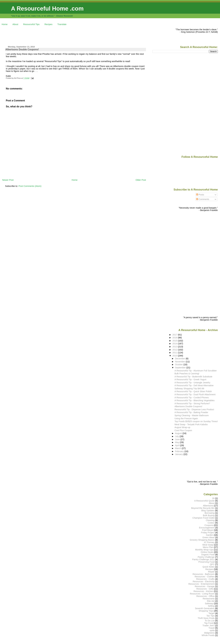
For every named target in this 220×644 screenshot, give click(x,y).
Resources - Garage (205, 586)
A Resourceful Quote (204, 501)
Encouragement (207, 528)
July (177, 436)
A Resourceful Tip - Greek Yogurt (190, 379)
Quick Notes (209, 567)
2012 (175, 350)
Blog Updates (208, 511)
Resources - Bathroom (204, 574)
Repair (211, 572)
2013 (175, 347)
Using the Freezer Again (186, 418)
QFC (212, 564)
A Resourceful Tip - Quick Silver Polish (193, 391)
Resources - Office (205, 596)
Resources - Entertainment (201, 584)
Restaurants (209, 599)
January (179, 454)
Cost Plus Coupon (183, 430)
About (15, 24)
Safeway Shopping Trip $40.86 (189, 389)
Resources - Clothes (205, 577)
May (177, 442)
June (178, 439)
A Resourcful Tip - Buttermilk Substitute (193, 377)
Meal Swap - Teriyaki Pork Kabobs (191, 424)
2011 (175, 353)
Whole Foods (208, 635)
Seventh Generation (205, 608)
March (178, 448)
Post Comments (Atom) (30, 186)
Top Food (209, 623)
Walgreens (209, 633)
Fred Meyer (208, 530)
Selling (211, 606)
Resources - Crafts (205, 579)
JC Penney (209, 542)
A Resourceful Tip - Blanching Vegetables (194, 400)
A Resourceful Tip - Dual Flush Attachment (195, 394)
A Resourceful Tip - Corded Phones (192, 398)
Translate (62, 24)
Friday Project (208, 533)
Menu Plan (208, 547)
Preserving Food (206, 562)
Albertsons (208, 506)
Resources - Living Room (202, 594)
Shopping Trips (206, 611)
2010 (175, 356)
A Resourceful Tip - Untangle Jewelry (192, 383)
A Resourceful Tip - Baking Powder (191, 412)
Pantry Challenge (206, 557)
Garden (210, 535)
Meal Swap (208, 545)
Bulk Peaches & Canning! (187, 374)
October (179, 365)
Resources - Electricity (204, 581)
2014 (175, 344)
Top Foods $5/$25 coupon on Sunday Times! (196, 421)
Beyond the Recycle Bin (203, 508)
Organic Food (208, 555)
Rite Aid (211, 601)
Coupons (209, 525)
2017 (175, 335)
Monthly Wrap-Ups (204, 550)
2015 (175, 341)
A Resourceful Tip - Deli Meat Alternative (194, 385)
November (180, 362)
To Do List (210, 621)
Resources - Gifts (205, 589)
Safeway (209, 603)
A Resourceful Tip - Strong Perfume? (192, 403)
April (178, 445)
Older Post (141, 180)
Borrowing (210, 513)
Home (5, 24)
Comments (203, 199)
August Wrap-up (182, 427)
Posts (200, 195)
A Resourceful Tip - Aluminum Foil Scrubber (196, 371)
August (179, 433)
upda (212, 630)
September (181, 368)
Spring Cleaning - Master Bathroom (192, 415)
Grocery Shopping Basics (202, 540)
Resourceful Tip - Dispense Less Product (194, 409)
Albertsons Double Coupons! (22, 49)
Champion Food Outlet (204, 518)
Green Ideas (208, 537)
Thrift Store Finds (206, 618)
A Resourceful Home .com (47, 8)
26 (213, 498)
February (180, 451)
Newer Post (8, 180)
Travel (212, 628)
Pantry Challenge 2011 (203, 559)
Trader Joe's (208, 625)
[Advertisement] (58, 35)
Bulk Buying (209, 515)
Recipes (48, 24)
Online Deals (207, 552)
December (180, 359)
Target (211, 613)
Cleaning (210, 520)
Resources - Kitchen (203, 591)
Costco (211, 523)
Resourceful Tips (31, 24)
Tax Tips (210, 616)
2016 (175, 338)
